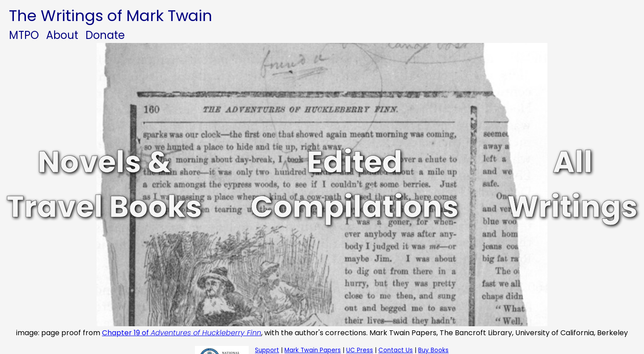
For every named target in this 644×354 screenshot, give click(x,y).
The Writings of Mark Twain (111, 16)
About (62, 35)
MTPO (24, 35)
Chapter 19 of (182, 333)
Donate (105, 35)
